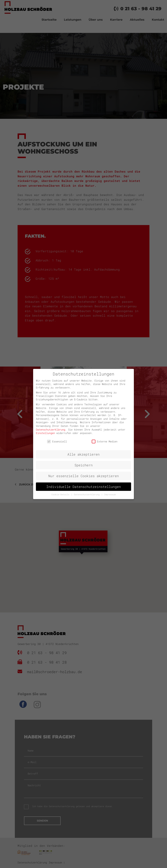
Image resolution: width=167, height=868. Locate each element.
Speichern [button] (84, 465)
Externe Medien (105, 441)
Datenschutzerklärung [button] (87, 495)
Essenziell (57, 441)
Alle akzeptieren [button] (83, 454)
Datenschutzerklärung (51, 430)
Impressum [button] (110, 495)
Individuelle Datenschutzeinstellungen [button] (84, 487)
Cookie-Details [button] (61, 495)
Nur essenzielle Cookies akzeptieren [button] (84, 476)
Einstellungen (45, 433)
